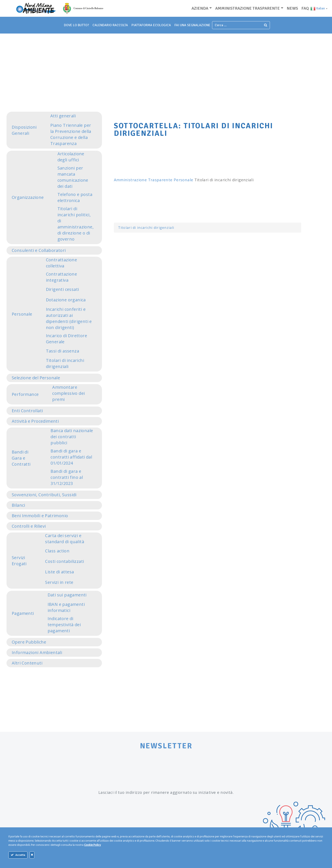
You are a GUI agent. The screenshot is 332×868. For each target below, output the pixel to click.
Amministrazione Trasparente (143, 180)
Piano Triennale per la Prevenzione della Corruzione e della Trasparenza (71, 134)
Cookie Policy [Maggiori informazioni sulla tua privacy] (92, 845)
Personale (22, 314)
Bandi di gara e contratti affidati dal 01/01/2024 (71, 457)
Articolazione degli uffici (71, 157)
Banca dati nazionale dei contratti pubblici (72, 437)
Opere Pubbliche (29, 642)
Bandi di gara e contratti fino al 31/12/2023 (67, 477)
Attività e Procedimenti (35, 421)
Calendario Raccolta (110, 25)
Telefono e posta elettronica (75, 197)
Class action (57, 551)
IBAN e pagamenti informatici (66, 607)
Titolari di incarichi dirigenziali (65, 363)
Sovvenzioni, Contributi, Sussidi (44, 495)
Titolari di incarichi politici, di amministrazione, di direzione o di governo (76, 224)
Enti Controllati (27, 411)
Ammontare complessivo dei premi (68, 393)
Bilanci (18, 505)
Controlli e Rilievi (29, 526)
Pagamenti (23, 613)
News (292, 8)
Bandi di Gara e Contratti (21, 458)
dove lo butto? (76, 25)
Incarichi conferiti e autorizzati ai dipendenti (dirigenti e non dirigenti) (69, 318)
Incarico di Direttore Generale (66, 339)
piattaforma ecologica (151, 25)
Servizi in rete (59, 582)
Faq (305, 8)
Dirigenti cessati (62, 289)
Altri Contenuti (27, 663)
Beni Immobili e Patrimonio (40, 516)
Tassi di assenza (62, 351)
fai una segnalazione (192, 25)
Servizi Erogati (19, 561)
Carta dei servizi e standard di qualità (65, 539)
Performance (25, 394)
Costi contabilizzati (64, 561)
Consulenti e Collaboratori (39, 250)
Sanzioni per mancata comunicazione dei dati (73, 177)
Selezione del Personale (36, 378)
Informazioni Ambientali (37, 652)
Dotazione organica (66, 300)
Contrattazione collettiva (62, 263)
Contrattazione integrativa (62, 277)
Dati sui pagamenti (67, 595)
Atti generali (63, 116)
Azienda (200, 8)
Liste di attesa (59, 572)
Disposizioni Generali (24, 130)
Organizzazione (28, 197)
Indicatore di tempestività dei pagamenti (64, 625)
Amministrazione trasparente (247, 8)
